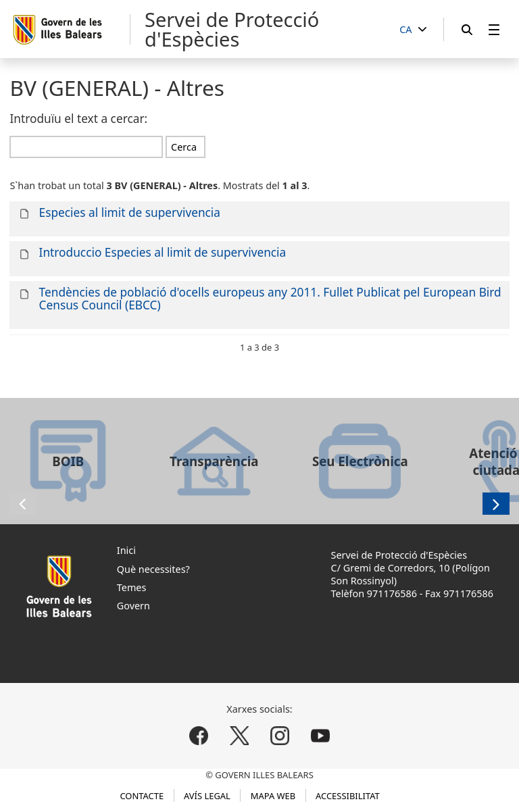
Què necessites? (153, 569)
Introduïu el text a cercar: (78, 119)
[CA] (413, 30)
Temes (132, 587)
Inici (126, 550)
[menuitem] (494, 29)
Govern (133, 606)
